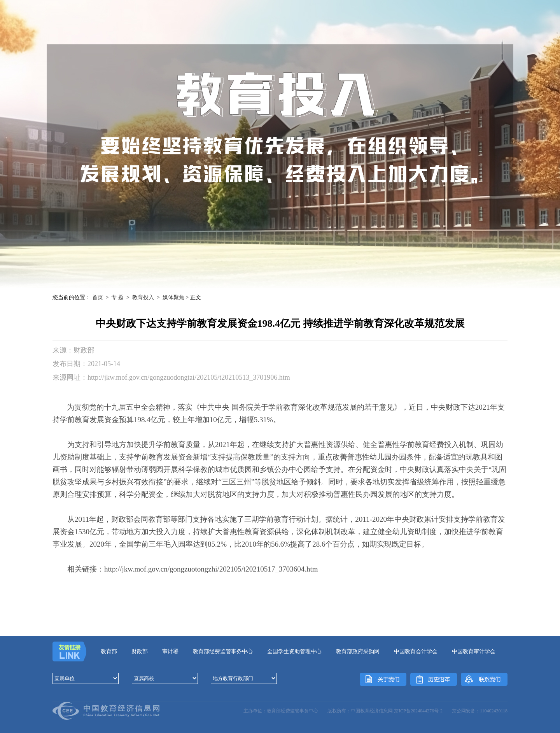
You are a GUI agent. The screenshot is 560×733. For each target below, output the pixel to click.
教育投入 (143, 297)
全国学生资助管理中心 (294, 651)
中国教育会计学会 (416, 651)
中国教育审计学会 (474, 651)
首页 (98, 297)
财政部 (140, 651)
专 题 (117, 297)
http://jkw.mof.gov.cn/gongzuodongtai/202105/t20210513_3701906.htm (189, 377)
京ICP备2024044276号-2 (418, 711)
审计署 (170, 651)
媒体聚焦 (173, 297)
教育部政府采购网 (358, 651)
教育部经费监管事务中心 (223, 651)
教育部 (109, 651)
